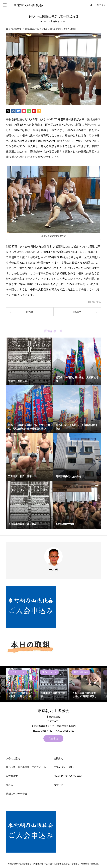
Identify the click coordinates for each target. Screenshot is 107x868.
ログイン (101, 5)
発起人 (10, 785)
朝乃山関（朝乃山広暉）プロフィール (26, 767)
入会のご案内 (13, 758)
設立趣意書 (12, 776)
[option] (22, 684)
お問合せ (58, 785)
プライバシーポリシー (65, 767)
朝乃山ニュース (60, 21)
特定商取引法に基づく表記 (68, 776)
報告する (96, 302)
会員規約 (58, 758)
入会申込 (53, 738)
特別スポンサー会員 (17, 794)
